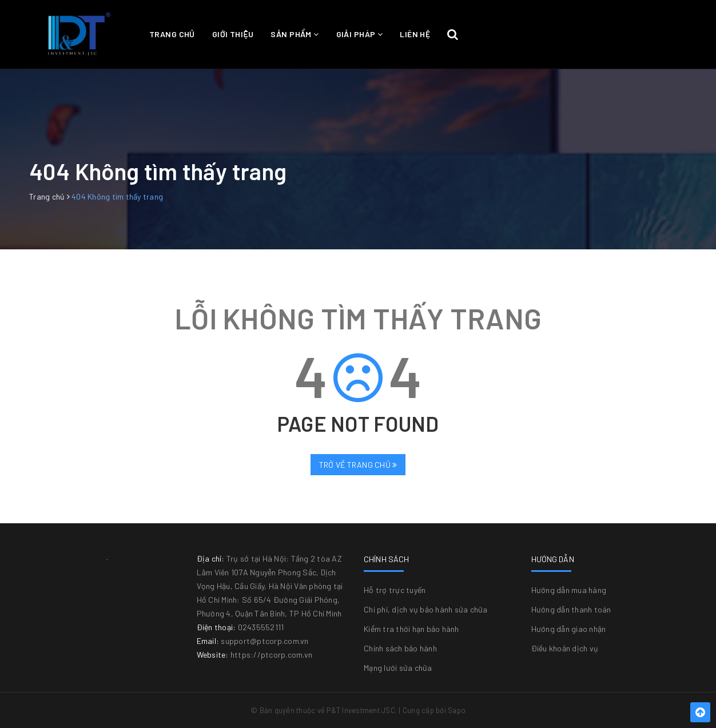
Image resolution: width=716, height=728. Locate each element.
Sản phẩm (295, 34)
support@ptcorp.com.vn (264, 641)
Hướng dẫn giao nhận (569, 629)
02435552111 (261, 627)
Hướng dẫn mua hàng (569, 590)
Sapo (457, 710)
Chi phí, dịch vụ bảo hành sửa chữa (426, 609)
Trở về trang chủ (358, 465)
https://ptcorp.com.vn (271, 655)
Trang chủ (172, 34)
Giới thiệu (233, 34)
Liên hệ (415, 34)
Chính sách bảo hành (400, 648)
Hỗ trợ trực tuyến (395, 590)
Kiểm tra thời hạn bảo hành (411, 629)
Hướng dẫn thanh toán (571, 609)
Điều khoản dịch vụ (565, 648)
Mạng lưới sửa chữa (398, 668)
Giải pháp (360, 34)
